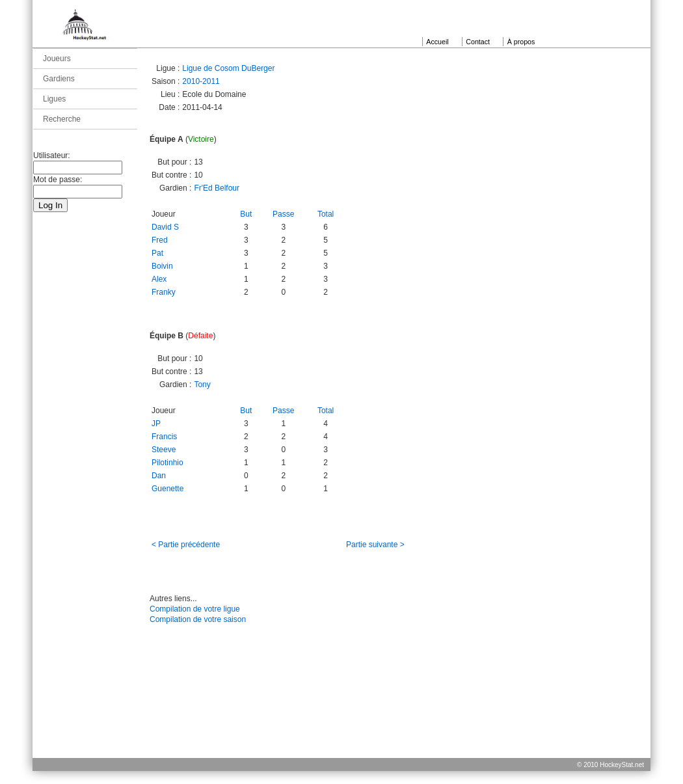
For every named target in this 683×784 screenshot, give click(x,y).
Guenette (167, 489)
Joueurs (57, 59)
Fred (160, 240)
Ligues (54, 99)
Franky (164, 292)
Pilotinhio (167, 463)
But (246, 214)
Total (326, 214)
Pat (157, 253)
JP (156, 424)
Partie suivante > (375, 545)
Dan (159, 476)
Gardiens (59, 79)
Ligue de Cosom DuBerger (228, 68)
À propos (521, 42)
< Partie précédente (186, 545)
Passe (283, 214)
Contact (478, 42)
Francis (164, 437)
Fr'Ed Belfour (217, 188)
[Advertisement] (341, 707)
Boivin (162, 266)
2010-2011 (201, 81)
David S (165, 227)
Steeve (164, 450)
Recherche (62, 119)
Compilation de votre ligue (195, 609)
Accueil (437, 42)
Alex (159, 279)
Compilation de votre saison (198, 619)
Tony (202, 385)
